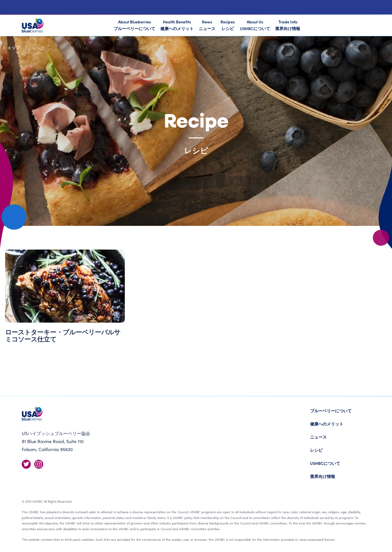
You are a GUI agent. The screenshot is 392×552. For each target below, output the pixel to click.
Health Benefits (177, 25)
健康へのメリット (327, 424)
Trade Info (288, 25)
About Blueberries (134, 25)
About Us (255, 25)
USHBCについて (325, 463)
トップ (14, 48)
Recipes (228, 25)
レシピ (316, 450)
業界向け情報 (323, 476)
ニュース (318, 437)
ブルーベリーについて (331, 411)
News (207, 25)
